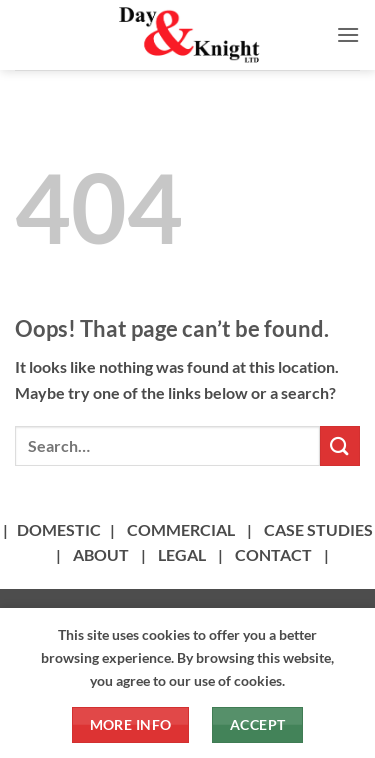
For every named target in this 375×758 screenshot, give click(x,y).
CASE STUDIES (318, 529)
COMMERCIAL (181, 529)
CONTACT (273, 554)
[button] (348, 34)
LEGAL (182, 554)
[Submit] (340, 445)
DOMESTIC (59, 529)
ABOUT (101, 554)
